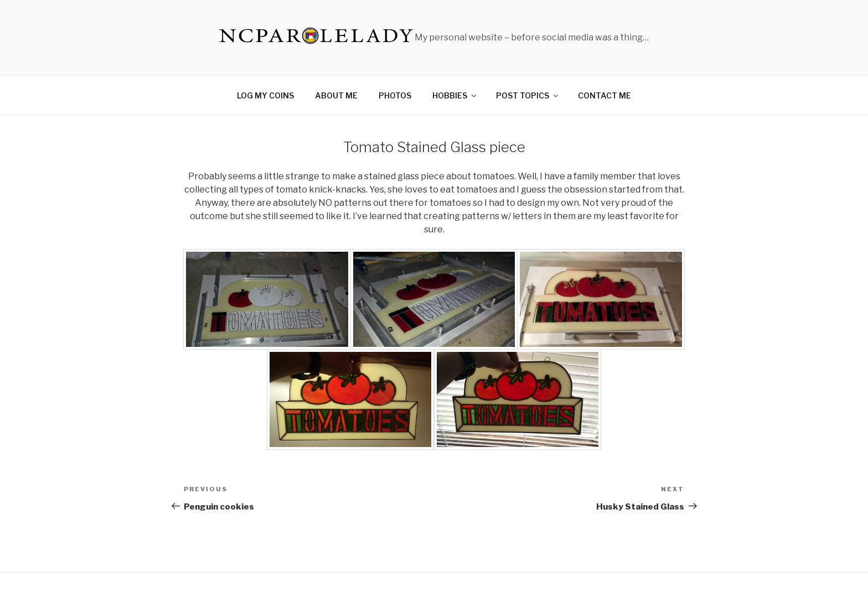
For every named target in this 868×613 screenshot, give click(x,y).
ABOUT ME (336, 95)
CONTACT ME (604, 95)
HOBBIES (455, 95)
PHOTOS (395, 95)
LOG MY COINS (265, 95)
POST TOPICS (528, 95)
